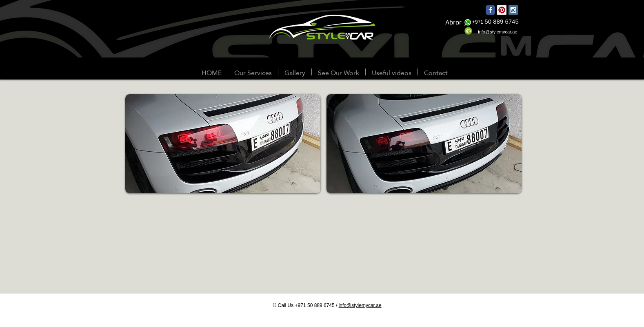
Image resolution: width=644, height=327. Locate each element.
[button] (295, 72)
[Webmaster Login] (25, 73)
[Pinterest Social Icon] (502, 10)
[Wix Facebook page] (490, 10)
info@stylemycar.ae (360, 305)
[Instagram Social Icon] (513, 10)
